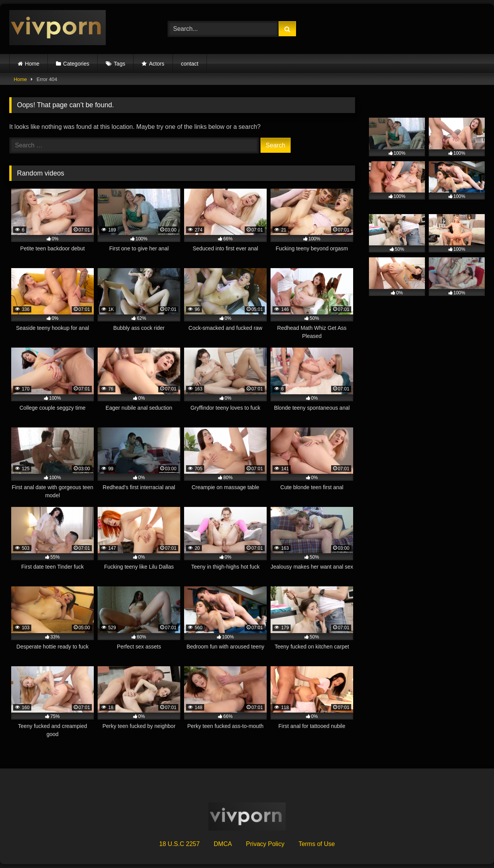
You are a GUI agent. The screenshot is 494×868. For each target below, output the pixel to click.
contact (190, 64)
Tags (120, 64)
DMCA (223, 844)
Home (32, 64)
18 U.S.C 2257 (179, 844)
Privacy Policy (265, 844)
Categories (76, 64)
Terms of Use (316, 844)
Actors (157, 64)
